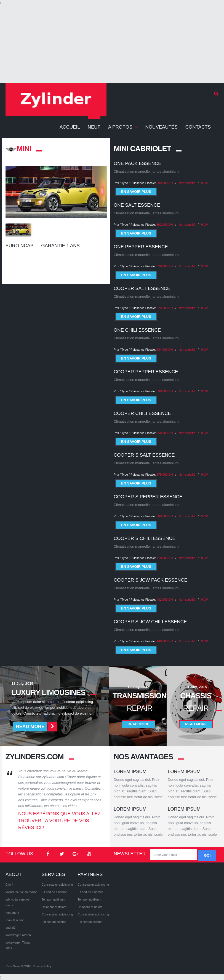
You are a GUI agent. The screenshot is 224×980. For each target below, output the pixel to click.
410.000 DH (165, 553)
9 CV (204, 183)
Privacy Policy (42, 966)
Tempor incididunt (54, 899)
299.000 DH (165, 183)
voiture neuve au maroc (21, 892)
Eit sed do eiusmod (55, 892)
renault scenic (15, 920)
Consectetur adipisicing (57, 885)
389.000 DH (165, 512)
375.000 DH (165, 470)
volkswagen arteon (18, 935)
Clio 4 (9, 885)
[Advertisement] (112, 44)
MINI (18, 149)
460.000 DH (165, 637)
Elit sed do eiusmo (54, 922)
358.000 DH (165, 428)
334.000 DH (165, 345)
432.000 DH (165, 595)
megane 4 (12, 913)
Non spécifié (187, 183)
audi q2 (10, 928)
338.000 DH (165, 387)
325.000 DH (165, 303)
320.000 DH (165, 262)
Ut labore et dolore (54, 907)
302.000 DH (165, 225)
